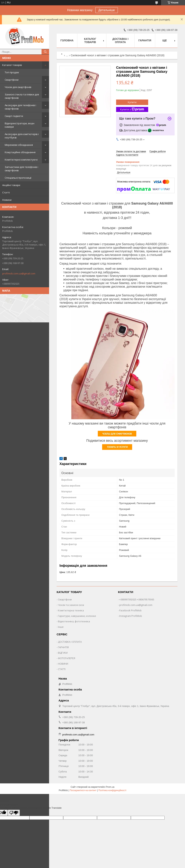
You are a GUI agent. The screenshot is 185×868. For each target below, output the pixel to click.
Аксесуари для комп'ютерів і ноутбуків (22, 136)
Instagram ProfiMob (131, 616)
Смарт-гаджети (14, 116)
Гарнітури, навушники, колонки (77, 616)
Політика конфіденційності (112, 790)
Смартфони (12, 80)
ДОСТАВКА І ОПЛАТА (70, 642)
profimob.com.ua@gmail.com (19, 273)
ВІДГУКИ (63, 653)
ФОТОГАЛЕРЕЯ (67, 658)
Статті (6, 192)
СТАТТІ (62, 669)
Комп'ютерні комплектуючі (21, 160)
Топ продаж (12, 72)
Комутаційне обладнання (20, 152)
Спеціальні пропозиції (18, 178)
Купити (132, 102)
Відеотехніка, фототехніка (74, 621)
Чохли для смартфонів (18, 87)
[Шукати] (45, 52)
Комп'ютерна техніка (71, 610)
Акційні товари (11, 185)
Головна (67, 40)
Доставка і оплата (120, 41)
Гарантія (145, 40)
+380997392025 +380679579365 (137, 599)
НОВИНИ (63, 664)
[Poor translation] (14, 813)
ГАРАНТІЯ (63, 647)
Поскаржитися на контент (83, 790)
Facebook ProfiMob (130, 610)
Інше (61, 627)
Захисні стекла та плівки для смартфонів (22, 96)
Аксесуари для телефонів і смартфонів (20, 107)
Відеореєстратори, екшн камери (20, 125)
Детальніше (107, 10)
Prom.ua (110, 787)
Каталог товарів (12, 65)
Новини (7, 200)
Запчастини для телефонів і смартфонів (21, 169)
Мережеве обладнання (19, 145)
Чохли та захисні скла (71, 605)
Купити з (132, 109)
